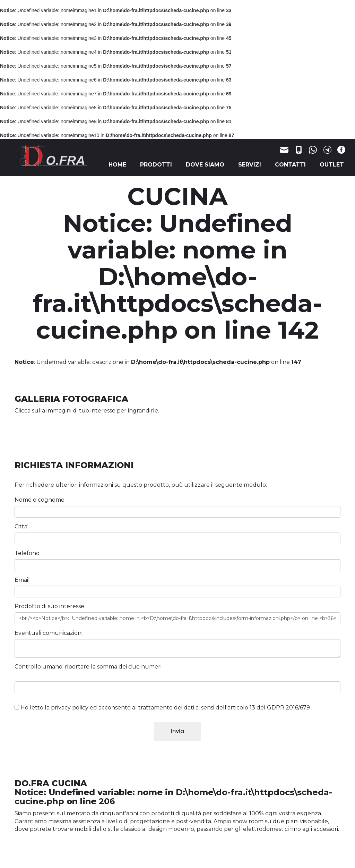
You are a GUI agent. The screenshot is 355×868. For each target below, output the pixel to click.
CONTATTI (290, 165)
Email (22, 580)
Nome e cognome (40, 500)
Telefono (27, 553)
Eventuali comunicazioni (49, 633)
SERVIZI (250, 165)
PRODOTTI (156, 165)
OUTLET (332, 165)
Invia (177, 731)
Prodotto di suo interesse (49, 606)
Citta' (21, 526)
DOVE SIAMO (205, 165)
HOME (117, 165)
